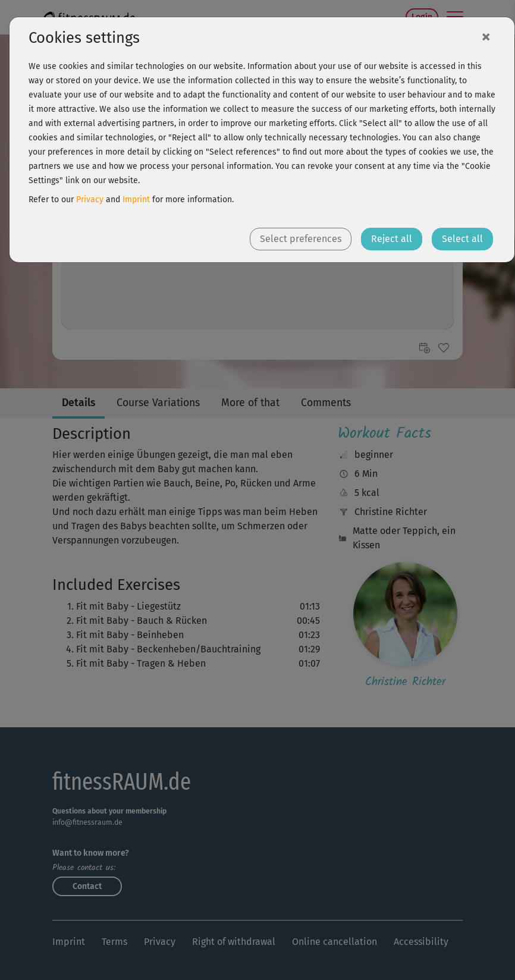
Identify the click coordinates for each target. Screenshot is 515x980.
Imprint (136, 200)
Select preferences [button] (301, 239)
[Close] (486, 36)
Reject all (392, 239)
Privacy (90, 200)
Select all (462, 239)
